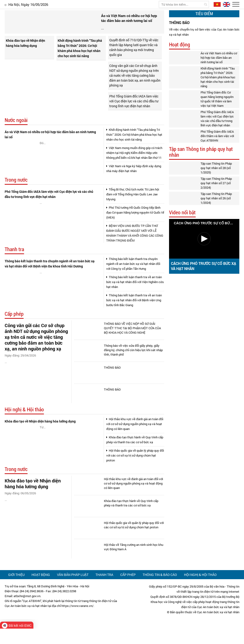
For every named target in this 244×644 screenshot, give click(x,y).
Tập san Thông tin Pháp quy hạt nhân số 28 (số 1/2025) (216, 168)
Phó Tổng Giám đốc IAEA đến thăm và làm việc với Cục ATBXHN (217, 136)
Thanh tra (14, 265)
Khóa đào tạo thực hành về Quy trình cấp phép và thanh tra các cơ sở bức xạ (135, 455)
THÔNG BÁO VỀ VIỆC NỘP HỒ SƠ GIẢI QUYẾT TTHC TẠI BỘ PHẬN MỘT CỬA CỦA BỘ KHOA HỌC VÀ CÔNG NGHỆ (132, 343)
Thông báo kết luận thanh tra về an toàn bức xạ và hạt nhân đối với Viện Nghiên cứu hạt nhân (135, 297)
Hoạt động (180, 45)
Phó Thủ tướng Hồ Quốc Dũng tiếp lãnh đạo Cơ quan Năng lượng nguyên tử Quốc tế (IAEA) (135, 228)
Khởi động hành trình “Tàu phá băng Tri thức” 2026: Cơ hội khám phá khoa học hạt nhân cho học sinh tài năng (80, 64)
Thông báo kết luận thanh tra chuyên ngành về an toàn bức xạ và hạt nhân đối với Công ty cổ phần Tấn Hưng (133, 279)
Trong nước (16, 195)
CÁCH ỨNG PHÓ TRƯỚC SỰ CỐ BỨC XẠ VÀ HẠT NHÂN (203, 266)
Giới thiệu (16, 590)
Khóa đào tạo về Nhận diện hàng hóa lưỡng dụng (25, 58)
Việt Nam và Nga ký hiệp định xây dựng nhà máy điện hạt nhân (134, 184)
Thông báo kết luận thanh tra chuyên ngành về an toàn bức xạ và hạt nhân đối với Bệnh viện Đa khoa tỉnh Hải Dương (50, 279)
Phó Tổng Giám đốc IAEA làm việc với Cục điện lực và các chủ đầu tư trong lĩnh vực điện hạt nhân (134, 116)
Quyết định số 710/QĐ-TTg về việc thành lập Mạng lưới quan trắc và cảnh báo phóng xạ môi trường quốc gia (134, 63)
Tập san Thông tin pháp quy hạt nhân (201, 152)
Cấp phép (14, 329)
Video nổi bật (182, 213)
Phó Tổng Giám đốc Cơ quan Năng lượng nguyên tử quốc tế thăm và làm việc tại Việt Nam (217, 99)
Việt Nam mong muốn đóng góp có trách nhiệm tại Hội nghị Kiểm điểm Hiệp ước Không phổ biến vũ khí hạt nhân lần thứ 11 (134, 168)
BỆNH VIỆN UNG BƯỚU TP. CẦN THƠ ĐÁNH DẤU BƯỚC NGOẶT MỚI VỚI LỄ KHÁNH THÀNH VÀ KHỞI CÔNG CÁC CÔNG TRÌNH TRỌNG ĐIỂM (135, 248)
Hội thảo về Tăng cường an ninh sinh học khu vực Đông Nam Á (134, 562)
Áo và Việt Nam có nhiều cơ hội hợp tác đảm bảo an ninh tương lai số (50, 150)
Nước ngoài (16, 136)
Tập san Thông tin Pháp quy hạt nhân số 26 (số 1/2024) (216, 198)
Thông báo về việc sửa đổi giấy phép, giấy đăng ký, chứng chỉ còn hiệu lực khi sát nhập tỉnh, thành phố (133, 365)
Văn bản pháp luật (73, 590)
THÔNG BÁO (112, 383)
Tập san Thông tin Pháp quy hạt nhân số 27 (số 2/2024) (216, 183)
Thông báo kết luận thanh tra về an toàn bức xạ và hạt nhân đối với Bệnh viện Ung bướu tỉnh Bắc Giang (134, 315)
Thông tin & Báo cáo (160, 590)
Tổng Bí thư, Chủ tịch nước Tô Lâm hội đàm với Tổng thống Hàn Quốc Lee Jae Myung (133, 210)
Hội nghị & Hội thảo (24, 425)
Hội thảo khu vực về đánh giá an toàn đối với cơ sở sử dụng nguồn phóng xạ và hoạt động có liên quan (135, 439)
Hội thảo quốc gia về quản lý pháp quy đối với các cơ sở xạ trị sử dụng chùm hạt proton (135, 471)
